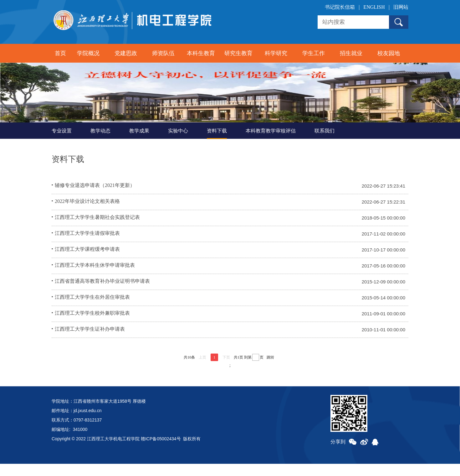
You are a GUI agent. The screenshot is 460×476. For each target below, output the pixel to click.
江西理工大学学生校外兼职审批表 (92, 326)
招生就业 (351, 53)
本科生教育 (201, 53)
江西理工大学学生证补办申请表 (90, 342)
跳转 (270, 370)
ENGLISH (374, 7)
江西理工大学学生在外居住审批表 (92, 310)
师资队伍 (163, 53)
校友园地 (389, 53)
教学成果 (139, 143)
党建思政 (126, 53)
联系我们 (325, 143)
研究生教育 (238, 53)
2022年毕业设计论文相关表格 (87, 214)
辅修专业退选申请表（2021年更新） (95, 198)
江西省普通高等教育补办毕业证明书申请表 (102, 294)
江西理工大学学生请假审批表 (87, 246)
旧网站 (401, 7)
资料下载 (217, 143)
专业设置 (62, 143)
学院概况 (88, 53)
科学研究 (276, 53)
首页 (60, 53)
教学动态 (100, 143)
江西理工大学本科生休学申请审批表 (95, 278)
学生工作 (314, 53)
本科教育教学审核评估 (271, 143)
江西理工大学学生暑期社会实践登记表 (97, 230)
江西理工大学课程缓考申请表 (87, 262)
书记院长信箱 (340, 7)
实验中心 (178, 143)
